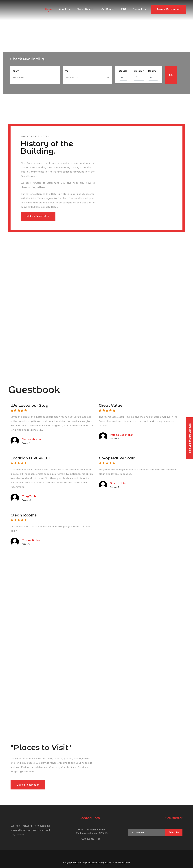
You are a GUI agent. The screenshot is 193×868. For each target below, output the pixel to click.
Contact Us (139, 9)
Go (171, 75)
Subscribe (174, 832)
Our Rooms (108, 9)
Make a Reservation (169, 9)
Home (49, 9)
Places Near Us (86, 9)
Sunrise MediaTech (121, 863)
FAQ (124, 9)
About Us (64, 9)
